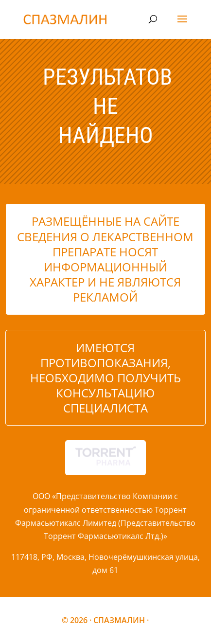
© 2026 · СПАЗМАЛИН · (105, 620)
